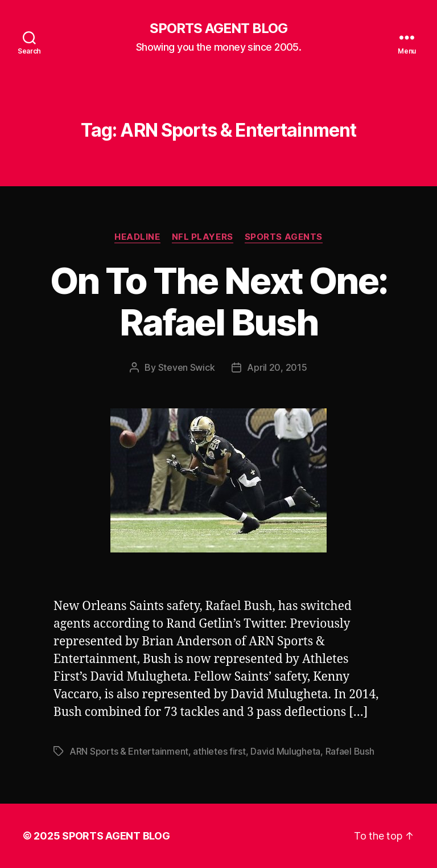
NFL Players (203, 237)
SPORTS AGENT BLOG (218, 28)
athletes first (219, 751)
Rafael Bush (350, 751)
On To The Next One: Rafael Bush (218, 301)
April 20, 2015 (277, 367)
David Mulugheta (285, 751)
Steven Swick (187, 367)
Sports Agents (284, 237)
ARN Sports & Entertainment (129, 751)
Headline (137, 237)
